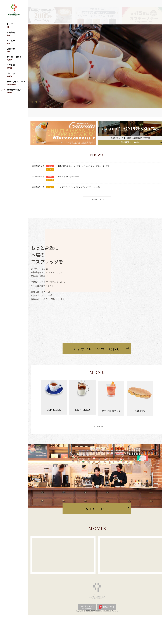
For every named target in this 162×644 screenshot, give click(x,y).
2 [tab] (36, 101)
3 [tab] (40, 101)
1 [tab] (32, 101)
